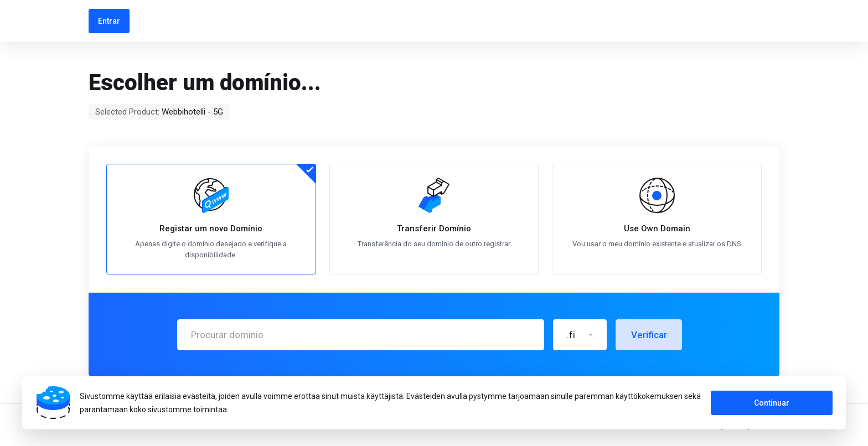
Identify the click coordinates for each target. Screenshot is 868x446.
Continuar (772, 403)
